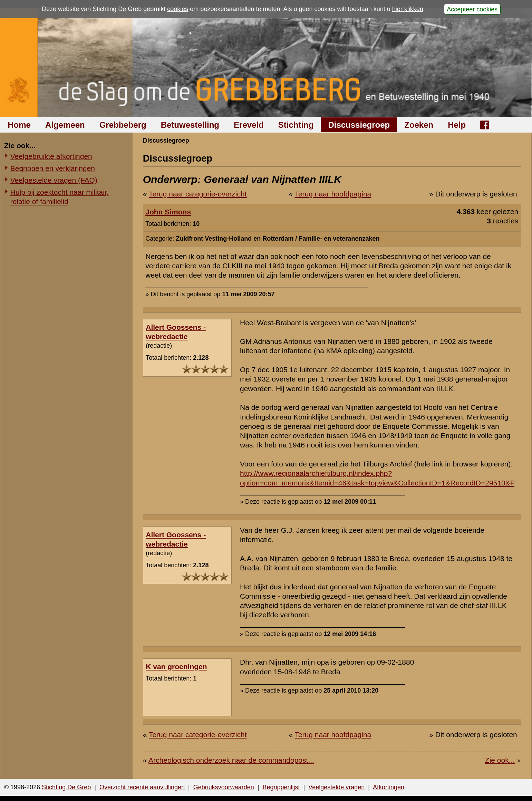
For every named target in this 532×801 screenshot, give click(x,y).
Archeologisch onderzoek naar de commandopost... (231, 760)
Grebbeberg (123, 125)
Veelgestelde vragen (336, 787)
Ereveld (249, 125)
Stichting (296, 125)
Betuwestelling (190, 125)
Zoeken (419, 125)
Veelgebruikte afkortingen (51, 156)
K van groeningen (176, 667)
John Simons (168, 212)
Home (19, 125)
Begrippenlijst (281, 787)
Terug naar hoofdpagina (333, 194)
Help (457, 125)
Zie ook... (500, 760)
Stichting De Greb (66, 787)
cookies (178, 9)
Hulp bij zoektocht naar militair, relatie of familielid (60, 197)
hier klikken (408, 9)
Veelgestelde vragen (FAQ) (54, 180)
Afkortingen (389, 787)
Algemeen (65, 125)
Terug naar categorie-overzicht (198, 194)
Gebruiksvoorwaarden (224, 787)
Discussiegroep (359, 125)
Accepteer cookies (472, 9)
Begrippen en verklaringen (53, 168)
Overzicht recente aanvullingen (142, 787)
